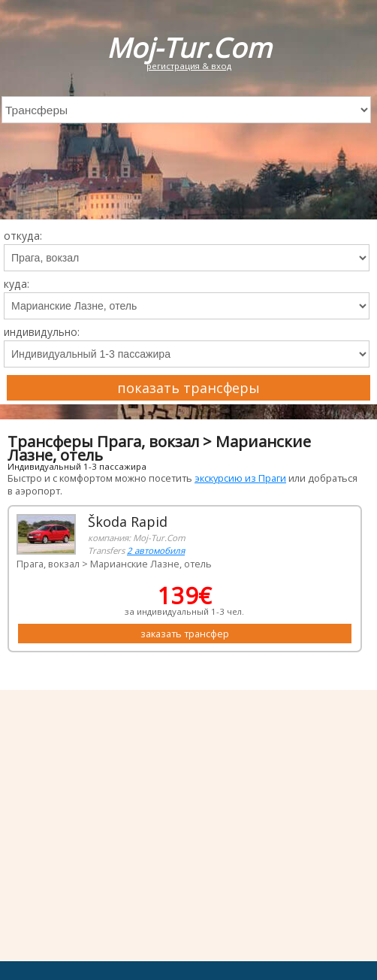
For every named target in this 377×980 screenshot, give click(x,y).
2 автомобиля (156, 550)
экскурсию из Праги (240, 478)
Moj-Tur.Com (189, 48)
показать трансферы (188, 388)
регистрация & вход (189, 66)
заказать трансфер (185, 634)
